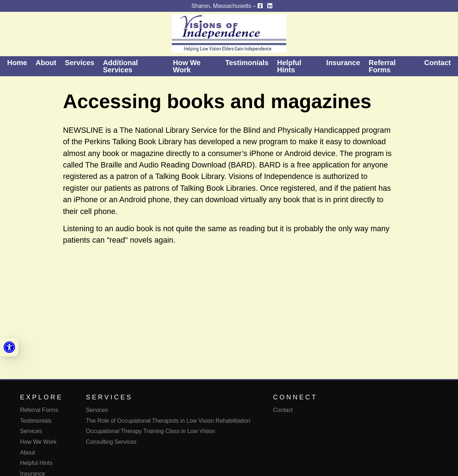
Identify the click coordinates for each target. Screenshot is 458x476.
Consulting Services (111, 442)
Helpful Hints (289, 66)
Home (17, 63)
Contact (438, 63)
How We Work (187, 66)
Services (79, 63)
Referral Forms (382, 66)
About (46, 63)
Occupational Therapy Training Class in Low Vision (150, 431)
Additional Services (121, 66)
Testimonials (247, 63)
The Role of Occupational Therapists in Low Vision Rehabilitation (168, 421)
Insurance (343, 63)
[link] (9, 347)
